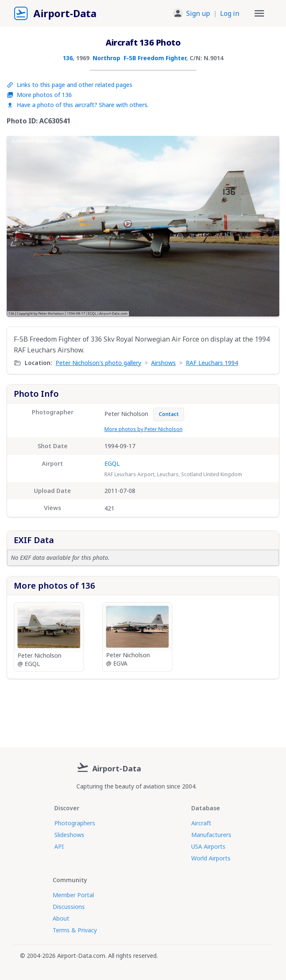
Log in (230, 13)
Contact (169, 414)
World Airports (211, 858)
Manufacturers (211, 835)
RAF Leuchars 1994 (212, 363)
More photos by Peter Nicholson (143, 429)
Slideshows (69, 835)
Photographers (75, 823)
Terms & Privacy (75, 930)
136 (68, 58)
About (61, 918)
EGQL (112, 463)
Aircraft (201, 823)
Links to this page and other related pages (70, 85)
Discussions (69, 907)
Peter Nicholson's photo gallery (98, 363)
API (59, 846)
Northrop (106, 58)
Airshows (163, 363)
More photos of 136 (39, 95)
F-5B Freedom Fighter (155, 58)
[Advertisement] (143, 710)
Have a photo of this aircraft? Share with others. (78, 105)
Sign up (198, 13)
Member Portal (73, 895)
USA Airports (208, 846)
